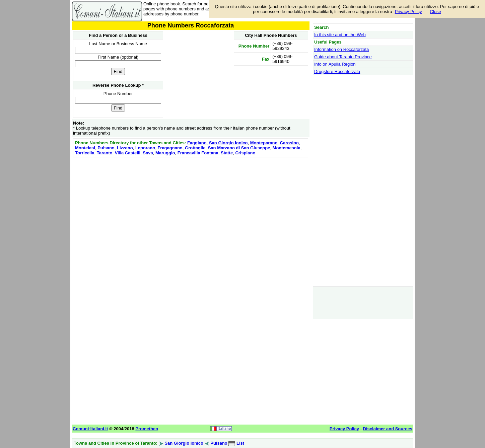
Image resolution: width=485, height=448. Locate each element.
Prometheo (147, 429)
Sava (148, 153)
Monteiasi (85, 148)
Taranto (105, 153)
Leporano (145, 148)
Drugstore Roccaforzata (337, 71)
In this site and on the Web (340, 35)
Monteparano (264, 143)
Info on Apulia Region (335, 64)
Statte (227, 153)
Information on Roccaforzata (341, 49)
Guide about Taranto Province (343, 57)
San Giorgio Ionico (228, 143)
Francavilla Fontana (198, 153)
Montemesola (287, 148)
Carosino (289, 143)
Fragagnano (170, 148)
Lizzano (125, 148)
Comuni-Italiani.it (90, 429)
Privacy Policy (408, 12)
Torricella (85, 153)
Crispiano (245, 153)
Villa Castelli (128, 153)
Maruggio (165, 153)
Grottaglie (195, 148)
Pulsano (106, 148)
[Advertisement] (191, 206)
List (240, 443)
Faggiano (197, 143)
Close (436, 12)
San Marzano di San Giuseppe (239, 148)
